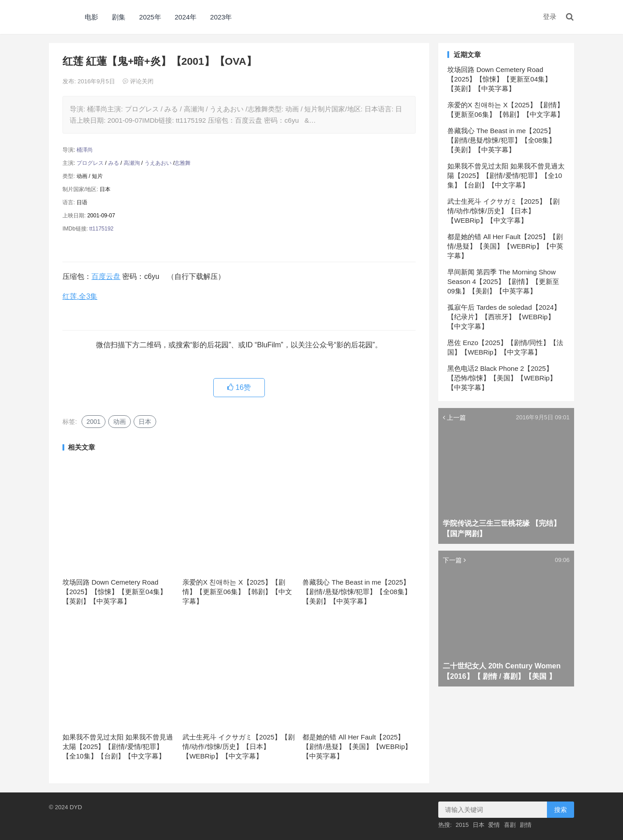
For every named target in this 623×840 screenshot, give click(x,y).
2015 (462, 825)
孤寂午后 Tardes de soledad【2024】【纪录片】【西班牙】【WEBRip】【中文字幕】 (504, 317)
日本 (145, 422)
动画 (120, 422)
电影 (91, 17)
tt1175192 (101, 229)
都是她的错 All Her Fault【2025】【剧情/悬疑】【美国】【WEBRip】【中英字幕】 (357, 746)
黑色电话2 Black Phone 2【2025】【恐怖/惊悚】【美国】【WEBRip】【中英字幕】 (502, 378)
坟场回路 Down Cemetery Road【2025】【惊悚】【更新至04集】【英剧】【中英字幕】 (115, 592)
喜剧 (510, 825)
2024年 (186, 17)
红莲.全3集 (80, 296)
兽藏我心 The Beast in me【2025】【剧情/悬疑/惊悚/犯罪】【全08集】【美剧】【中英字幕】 (357, 592)
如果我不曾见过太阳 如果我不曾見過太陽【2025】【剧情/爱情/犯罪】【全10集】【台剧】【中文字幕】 (118, 746)
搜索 (561, 810)
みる (114, 163)
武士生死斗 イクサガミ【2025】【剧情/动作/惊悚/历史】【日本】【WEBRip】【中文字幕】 (239, 746)
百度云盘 (106, 276)
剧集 (119, 17)
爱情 (494, 825)
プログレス (90, 163)
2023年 (221, 17)
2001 (93, 422)
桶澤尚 (85, 150)
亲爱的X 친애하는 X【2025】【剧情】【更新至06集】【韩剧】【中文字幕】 (237, 592)
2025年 (150, 17)
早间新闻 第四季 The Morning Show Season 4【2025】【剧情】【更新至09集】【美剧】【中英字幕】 (503, 281)
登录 (550, 17)
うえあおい (158, 163)
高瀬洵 (132, 163)
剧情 (526, 825)
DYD (59, 17)
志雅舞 (182, 163)
